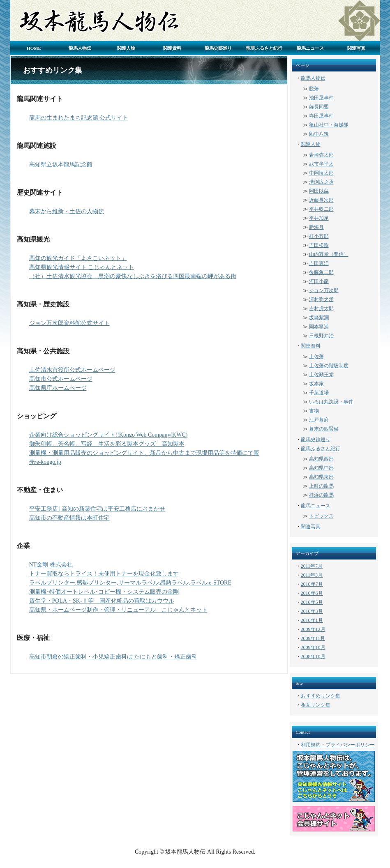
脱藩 (314, 89)
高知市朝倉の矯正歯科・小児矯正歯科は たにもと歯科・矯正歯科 (113, 657)
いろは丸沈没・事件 (331, 402)
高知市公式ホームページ (61, 379)
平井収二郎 (321, 209)
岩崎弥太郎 (321, 155)
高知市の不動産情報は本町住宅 (69, 518)
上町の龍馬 (321, 486)
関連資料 (172, 48)
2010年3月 (312, 611)
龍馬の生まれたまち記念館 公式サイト (79, 118)
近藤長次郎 (321, 200)
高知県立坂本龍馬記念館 (61, 165)
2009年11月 (313, 638)
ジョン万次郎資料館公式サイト (69, 323)
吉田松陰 (319, 245)
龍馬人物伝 (80, 48)
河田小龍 (319, 281)
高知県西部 (321, 459)
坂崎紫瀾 (319, 318)
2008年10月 (313, 656)
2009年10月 (313, 647)
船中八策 (319, 134)
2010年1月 (312, 620)
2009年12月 (313, 629)
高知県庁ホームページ (58, 388)
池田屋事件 (321, 98)
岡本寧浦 (319, 327)
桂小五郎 (319, 236)
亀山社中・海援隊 (329, 125)
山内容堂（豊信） (329, 254)
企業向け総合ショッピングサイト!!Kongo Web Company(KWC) (108, 435)
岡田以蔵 (319, 191)
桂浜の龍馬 (321, 495)
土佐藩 (316, 357)
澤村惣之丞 (321, 299)
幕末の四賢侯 (324, 429)
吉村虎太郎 (321, 309)
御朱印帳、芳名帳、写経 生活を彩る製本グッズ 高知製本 (107, 444)
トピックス (321, 516)
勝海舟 (316, 227)
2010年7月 (312, 584)
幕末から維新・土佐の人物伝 (67, 211)
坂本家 (316, 384)
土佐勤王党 (321, 375)
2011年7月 (312, 566)
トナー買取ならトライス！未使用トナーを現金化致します (104, 574)
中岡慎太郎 (321, 173)
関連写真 (356, 48)
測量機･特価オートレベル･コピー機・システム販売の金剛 (104, 592)
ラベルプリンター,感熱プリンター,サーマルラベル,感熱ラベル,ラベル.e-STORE (130, 583)
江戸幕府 (319, 420)
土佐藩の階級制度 (329, 366)
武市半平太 (321, 164)
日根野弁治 (321, 336)
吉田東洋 (319, 263)
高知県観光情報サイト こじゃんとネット (82, 267)
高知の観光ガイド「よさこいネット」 (78, 258)
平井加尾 (319, 218)
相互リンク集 (316, 705)
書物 (314, 411)
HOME (34, 48)
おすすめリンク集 (321, 696)
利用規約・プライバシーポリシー (338, 745)
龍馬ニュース (310, 48)
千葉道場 (319, 393)
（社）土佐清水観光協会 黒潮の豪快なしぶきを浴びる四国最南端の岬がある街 (133, 276)
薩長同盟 (319, 107)
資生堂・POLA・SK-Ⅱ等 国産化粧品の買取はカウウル (102, 601)
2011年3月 (312, 575)
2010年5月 (312, 602)
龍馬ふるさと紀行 (264, 48)
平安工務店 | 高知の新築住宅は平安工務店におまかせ (97, 509)
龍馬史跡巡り (218, 48)
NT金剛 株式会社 (51, 565)
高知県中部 (321, 468)
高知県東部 (321, 477)
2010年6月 (312, 593)
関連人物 (126, 48)
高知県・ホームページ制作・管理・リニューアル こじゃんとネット (118, 610)
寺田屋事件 (321, 116)
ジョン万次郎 (324, 290)
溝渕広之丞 (321, 182)
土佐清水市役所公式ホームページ (72, 370)
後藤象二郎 (321, 272)
